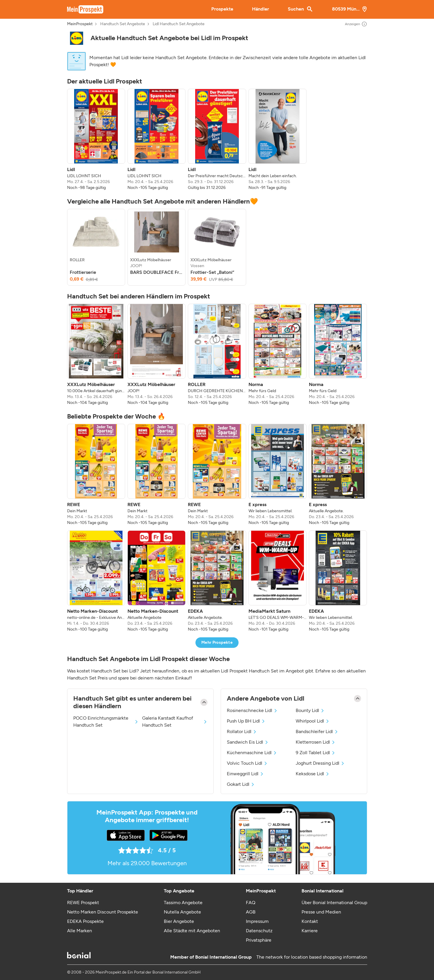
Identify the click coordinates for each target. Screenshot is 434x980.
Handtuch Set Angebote (123, 24)
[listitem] (96, 140)
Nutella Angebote (182, 912)
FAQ (251, 903)
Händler (261, 9)
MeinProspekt (80, 24)
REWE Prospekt (83, 903)
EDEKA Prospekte (85, 921)
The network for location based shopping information (312, 957)
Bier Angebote (179, 921)
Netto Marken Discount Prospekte (103, 912)
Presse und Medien (321, 912)
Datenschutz (259, 931)
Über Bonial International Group (334, 903)
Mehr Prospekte (217, 642)
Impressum (257, 921)
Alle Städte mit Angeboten (192, 931)
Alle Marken (80, 931)
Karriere (310, 931)
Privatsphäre (259, 940)
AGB (251, 912)
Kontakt (310, 921)
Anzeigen (356, 24)
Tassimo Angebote (183, 903)
